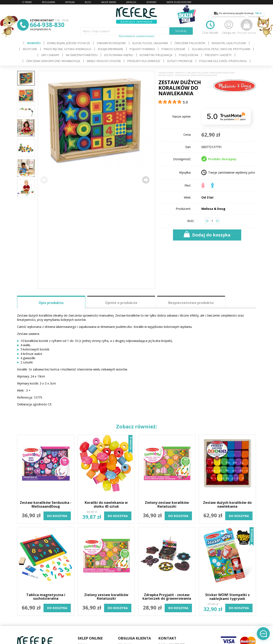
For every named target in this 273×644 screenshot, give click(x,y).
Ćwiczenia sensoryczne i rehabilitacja (53, 61)
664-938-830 (47, 25)
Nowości (34, 43)
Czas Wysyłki (210, 27)
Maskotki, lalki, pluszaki (229, 43)
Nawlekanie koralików (222, 73)
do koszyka (57, 516)
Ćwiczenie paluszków (190, 43)
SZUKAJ (181, 31)
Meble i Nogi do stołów (104, 61)
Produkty (180, 73)
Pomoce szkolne (173, 49)
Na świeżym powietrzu (82, 55)
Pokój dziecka (189, 55)
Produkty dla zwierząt (144, 61)
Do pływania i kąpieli (119, 55)
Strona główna (166, 73)
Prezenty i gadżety (218, 55)
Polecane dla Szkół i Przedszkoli (223, 61)
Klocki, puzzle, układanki (150, 43)
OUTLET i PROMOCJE (180, 61)
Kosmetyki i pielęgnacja (156, 55)
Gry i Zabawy (50, 55)
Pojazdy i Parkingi (142, 49)
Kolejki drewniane (110, 49)
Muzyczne (30, 49)
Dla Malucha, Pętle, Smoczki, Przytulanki (221, 49)
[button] (146, 180)
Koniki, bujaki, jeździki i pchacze (69, 43)
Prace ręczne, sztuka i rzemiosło (68, 49)
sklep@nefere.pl (41, 29)
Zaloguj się (229, 27)
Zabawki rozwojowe (111, 43)
